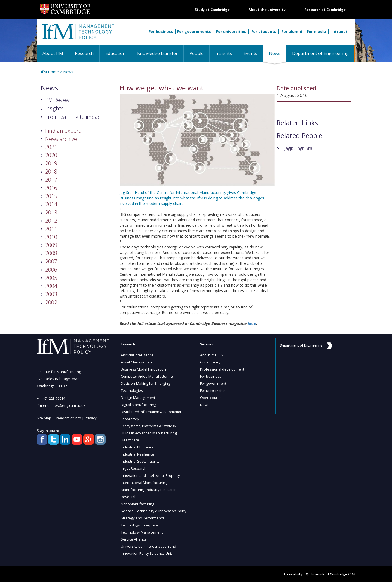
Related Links (297, 123)
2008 (51, 253)
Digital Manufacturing (138, 405)
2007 (51, 261)
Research (84, 53)
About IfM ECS (212, 355)
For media (316, 31)
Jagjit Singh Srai (299, 148)
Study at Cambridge (212, 10)
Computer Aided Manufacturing (147, 376)
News (278, 53)
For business (161, 31)
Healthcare (130, 440)
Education (115, 53)
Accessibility (293, 574)
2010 (51, 237)
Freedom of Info (68, 418)
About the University (267, 10)
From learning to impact (74, 117)
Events (250, 53)
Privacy (91, 418)
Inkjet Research (134, 468)
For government (213, 383)
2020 (51, 155)
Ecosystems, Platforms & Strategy (148, 426)
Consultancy (210, 362)
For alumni (292, 31)
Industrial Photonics (137, 447)
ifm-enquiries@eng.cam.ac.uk (61, 405)
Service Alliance (134, 539)
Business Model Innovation (143, 369)
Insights (224, 53)
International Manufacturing (144, 483)
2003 (51, 294)
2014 (51, 204)
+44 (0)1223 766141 (52, 398)
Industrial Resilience (137, 454)
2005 (51, 278)
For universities (231, 31)
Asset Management (137, 362)
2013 (51, 212)
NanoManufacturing (137, 504)
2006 (51, 270)
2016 (51, 188)
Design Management (138, 398)
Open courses (212, 398)
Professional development (222, 369)
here (252, 323)
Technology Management (142, 532)
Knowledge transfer (157, 53)
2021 (51, 147)
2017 (51, 180)
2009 (51, 245)
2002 (51, 302)
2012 (51, 221)
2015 (51, 196)
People (197, 53)
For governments (194, 31)
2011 (51, 229)
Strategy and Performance (143, 518)
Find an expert (63, 131)
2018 (51, 172)
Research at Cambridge (325, 10)
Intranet (339, 31)
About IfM (53, 53)
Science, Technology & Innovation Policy (154, 511)
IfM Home (50, 72)
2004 (51, 286)
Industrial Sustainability (140, 461)
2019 (51, 163)
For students (264, 31)
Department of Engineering (320, 53)
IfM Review (57, 100)
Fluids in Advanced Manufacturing (149, 433)
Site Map (44, 418)
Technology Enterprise (139, 525)
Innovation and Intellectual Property (150, 475)
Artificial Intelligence (137, 355)
